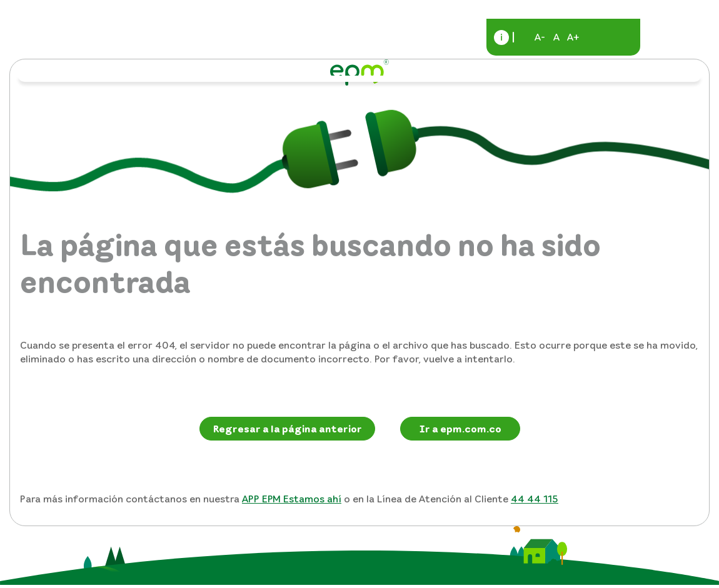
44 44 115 (535, 499)
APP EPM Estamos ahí (292, 499)
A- (540, 37)
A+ (573, 37)
